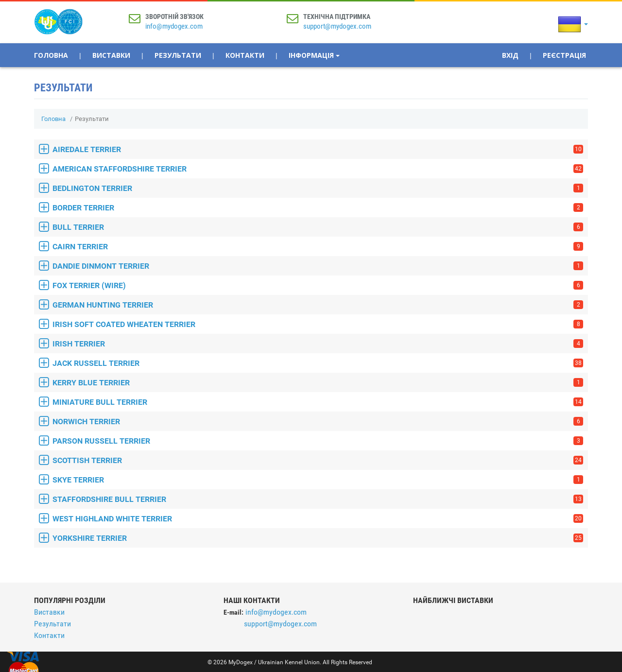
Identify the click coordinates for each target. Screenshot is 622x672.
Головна (51, 55)
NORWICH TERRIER (318, 422)
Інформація (314, 55)
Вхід (510, 55)
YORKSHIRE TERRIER (318, 538)
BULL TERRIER (318, 227)
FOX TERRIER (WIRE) (318, 285)
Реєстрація (564, 55)
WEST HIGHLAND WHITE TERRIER (318, 519)
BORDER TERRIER (318, 208)
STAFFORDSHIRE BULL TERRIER (318, 499)
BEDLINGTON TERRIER (318, 188)
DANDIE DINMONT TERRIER (318, 266)
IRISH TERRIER (318, 344)
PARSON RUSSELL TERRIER (318, 441)
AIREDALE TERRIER (318, 149)
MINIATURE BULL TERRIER (318, 402)
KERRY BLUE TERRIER (318, 383)
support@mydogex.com (337, 26)
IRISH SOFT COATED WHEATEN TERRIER (318, 324)
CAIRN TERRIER (318, 247)
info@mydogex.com (174, 26)
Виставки (111, 55)
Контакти (245, 55)
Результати (178, 55)
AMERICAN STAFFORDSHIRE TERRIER (318, 169)
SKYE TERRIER (318, 480)
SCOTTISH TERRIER (318, 460)
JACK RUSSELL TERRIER (318, 363)
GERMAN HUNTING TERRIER (318, 305)
